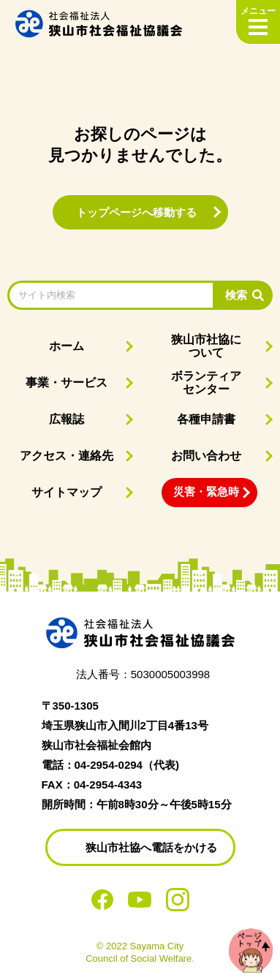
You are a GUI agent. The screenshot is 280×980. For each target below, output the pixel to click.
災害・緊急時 (206, 491)
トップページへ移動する (136, 212)
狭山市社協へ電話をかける (151, 847)
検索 (236, 295)
